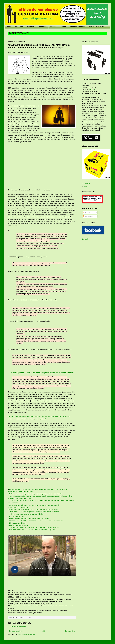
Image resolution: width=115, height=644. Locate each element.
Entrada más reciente (16, 631)
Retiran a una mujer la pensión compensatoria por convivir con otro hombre (36, 494)
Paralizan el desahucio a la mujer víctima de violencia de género (32, 530)
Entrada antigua (70, 631)
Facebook (87, 184)
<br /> (42, 556)
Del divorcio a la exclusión (18, 525)
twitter (63, 27)
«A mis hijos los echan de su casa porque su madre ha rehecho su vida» (42, 373)
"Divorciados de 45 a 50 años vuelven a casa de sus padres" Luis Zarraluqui (36, 521)
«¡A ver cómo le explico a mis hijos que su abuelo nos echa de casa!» (34, 527)
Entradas (87, 213)
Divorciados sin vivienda (18, 523)
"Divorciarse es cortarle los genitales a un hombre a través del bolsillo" (35, 512)
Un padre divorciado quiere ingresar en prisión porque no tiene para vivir (35, 505)
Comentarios (88, 216)
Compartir (85, 239)
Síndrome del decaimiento (19, 507)
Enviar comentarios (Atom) (26, 635)
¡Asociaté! (43, 27)
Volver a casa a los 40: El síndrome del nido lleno (27, 514)
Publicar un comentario (18, 627)
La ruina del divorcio (16, 516)
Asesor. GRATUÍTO (96, 27)
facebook (54, 27)
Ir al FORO (31, 27)
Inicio (9, 27)
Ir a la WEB (19, 27)
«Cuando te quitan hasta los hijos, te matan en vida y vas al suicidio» (34, 510)
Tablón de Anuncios (77, 27)
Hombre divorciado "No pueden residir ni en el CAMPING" (30, 518)
